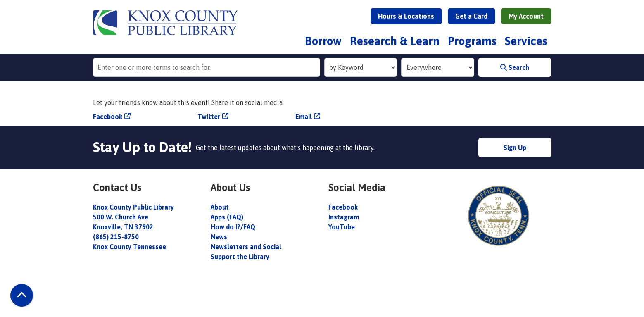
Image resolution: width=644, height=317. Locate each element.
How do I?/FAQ (233, 227)
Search (515, 67)
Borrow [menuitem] (323, 41)
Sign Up (515, 148)
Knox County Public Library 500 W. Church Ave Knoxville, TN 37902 (133, 217)
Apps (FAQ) (227, 217)
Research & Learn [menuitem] (395, 41)
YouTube (342, 227)
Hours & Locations (406, 16)
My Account (526, 16)
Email (304, 117)
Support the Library (241, 257)
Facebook (108, 117)
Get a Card (471, 16)
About (221, 207)
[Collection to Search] (438, 67)
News (219, 237)
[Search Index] (361, 67)
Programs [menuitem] (472, 41)
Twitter (209, 117)
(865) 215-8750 (116, 237)
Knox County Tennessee (130, 247)
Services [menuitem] (526, 41)
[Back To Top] (22, 295)
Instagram (344, 217)
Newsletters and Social (246, 247)
